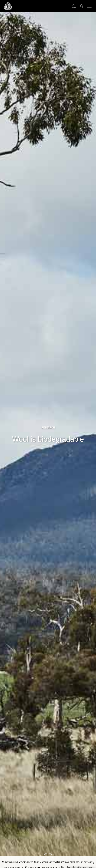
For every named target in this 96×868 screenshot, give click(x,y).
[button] (74, 6)
